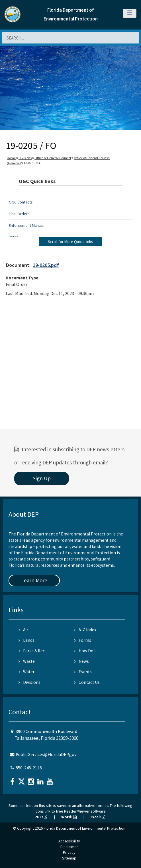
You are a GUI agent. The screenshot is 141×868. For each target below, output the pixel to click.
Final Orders (19, 214)
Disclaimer (69, 847)
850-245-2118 (29, 768)
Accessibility (69, 841)
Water (26, 672)
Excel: (98, 817)
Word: (69, 817)
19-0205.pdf (46, 265)
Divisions (25, 158)
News (81, 661)
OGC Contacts (21, 202)
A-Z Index (85, 630)
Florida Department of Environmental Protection (84, 828)
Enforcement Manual (26, 225)
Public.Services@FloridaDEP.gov (46, 754)
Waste (27, 661)
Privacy (69, 852)
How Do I (85, 651)
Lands (26, 640)
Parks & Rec (32, 651)
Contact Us (87, 682)
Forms (83, 640)
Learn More (34, 580)
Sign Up (42, 478)
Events (83, 672)
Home (11, 158)
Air (23, 630)
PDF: (41, 817)
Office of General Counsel (53, 158)
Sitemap (69, 858)
